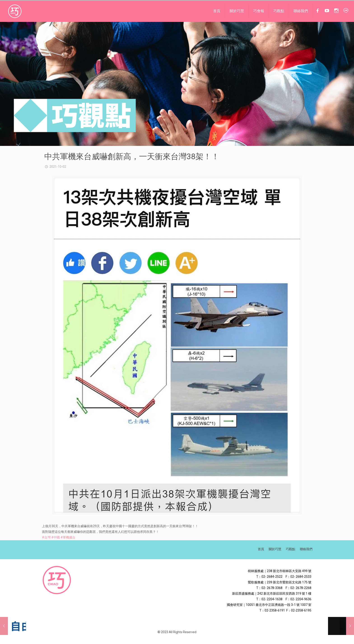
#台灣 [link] (46, 537)
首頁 (261, 549)
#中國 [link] (56, 537)
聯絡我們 (306, 549)
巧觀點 (291, 549)
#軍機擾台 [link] (68, 537)
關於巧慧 (275, 549)
